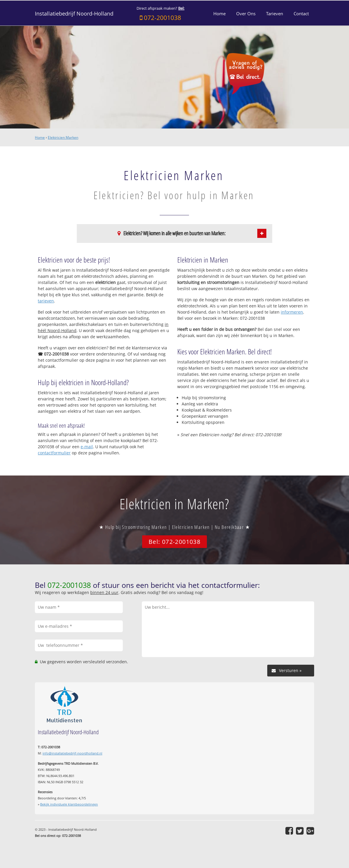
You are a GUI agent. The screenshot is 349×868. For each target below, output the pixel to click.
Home (40, 137)
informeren (292, 312)
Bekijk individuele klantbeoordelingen (69, 804)
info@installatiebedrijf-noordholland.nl (72, 753)
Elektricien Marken (63, 137)
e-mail (87, 447)
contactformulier (54, 453)
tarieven (46, 301)
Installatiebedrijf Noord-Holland (74, 13)
